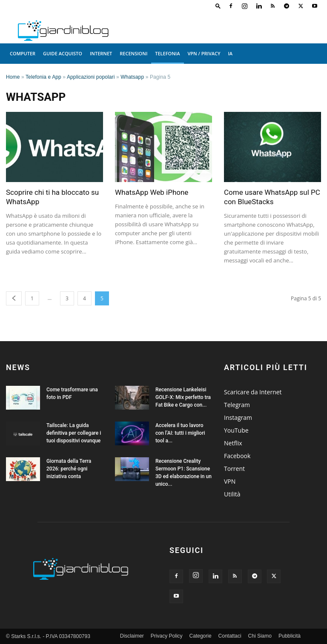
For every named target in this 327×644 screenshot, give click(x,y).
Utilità (232, 494)
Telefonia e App (43, 77)
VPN (230, 481)
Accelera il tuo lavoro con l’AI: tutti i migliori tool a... (180, 433)
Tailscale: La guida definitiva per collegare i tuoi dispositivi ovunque (74, 433)
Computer (23, 53)
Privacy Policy (167, 636)
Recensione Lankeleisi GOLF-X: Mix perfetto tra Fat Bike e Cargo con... (183, 397)
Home (13, 77)
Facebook (237, 456)
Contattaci (230, 636)
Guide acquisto (63, 53)
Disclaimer (132, 636)
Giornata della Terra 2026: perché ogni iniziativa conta (69, 469)
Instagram (238, 417)
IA (231, 53)
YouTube (236, 430)
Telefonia (167, 53)
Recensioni (133, 53)
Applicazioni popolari (91, 77)
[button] (218, 6)
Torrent (234, 469)
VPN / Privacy (204, 53)
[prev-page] (14, 298)
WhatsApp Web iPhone (152, 192)
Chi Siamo (260, 636)
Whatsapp (132, 77)
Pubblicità (290, 636)
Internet (101, 53)
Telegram (237, 405)
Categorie (201, 636)
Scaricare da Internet (253, 392)
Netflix (233, 443)
